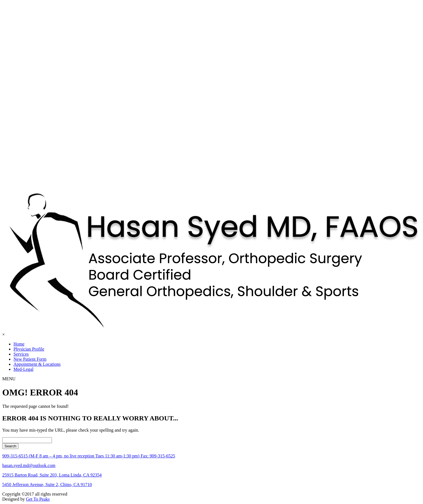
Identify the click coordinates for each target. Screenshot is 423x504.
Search (10, 446)
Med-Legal (23, 369)
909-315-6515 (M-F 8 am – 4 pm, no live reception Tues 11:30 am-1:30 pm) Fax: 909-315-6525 (89, 456)
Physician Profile (29, 349)
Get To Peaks (38, 499)
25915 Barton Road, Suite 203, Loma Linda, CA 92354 (52, 475)
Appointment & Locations (37, 364)
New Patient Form (30, 359)
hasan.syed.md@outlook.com (29, 465)
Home (19, 344)
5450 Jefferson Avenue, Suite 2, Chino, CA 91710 (47, 485)
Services (21, 354)
